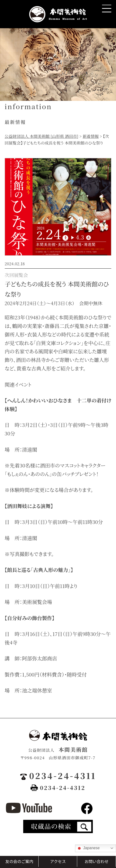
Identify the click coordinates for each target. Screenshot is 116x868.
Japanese (88, 848)
